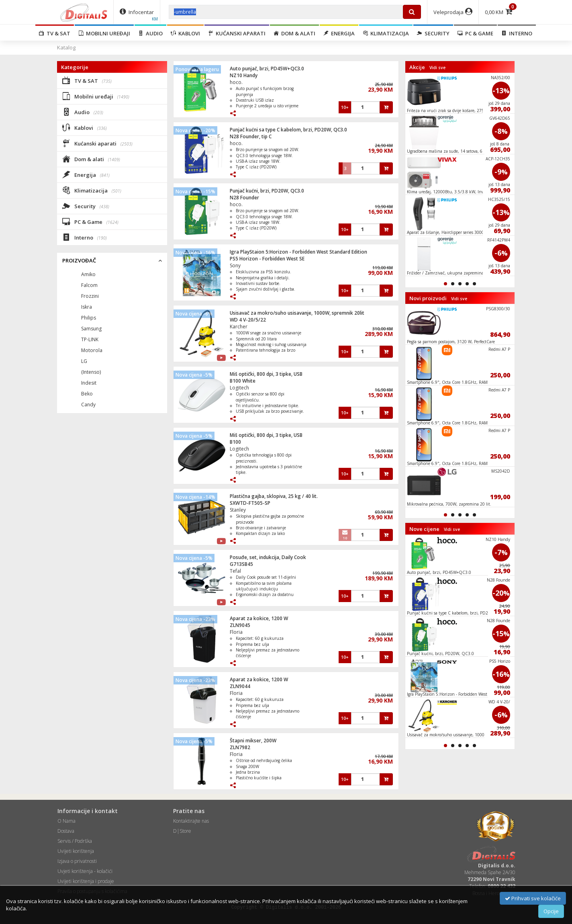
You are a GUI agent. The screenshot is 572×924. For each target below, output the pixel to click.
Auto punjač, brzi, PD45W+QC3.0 (267, 69)
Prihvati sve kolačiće (533, 898)
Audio (150, 33)
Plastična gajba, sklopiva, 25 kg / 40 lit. (274, 496)
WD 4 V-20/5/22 (248, 320)
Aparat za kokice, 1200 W (259, 618)
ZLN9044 (240, 686)
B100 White (243, 381)
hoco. (236, 82)
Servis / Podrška (75, 841)
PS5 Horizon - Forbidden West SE (267, 259)
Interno (517, 33)
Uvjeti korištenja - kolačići (85, 871)
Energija (339, 33)
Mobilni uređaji (104, 33)
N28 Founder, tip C (251, 136)
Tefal (235, 571)
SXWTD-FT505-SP (250, 503)
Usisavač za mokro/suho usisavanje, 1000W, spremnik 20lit (297, 313)
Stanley (238, 510)
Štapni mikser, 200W (253, 741)
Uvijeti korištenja (76, 851)
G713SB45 (241, 564)
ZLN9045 (240, 625)
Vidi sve (437, 68)
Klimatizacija (386, 33)
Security (433, 33)
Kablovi (185, 33)
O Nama (66, 821)
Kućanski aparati (237, 33)
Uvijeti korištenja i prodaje (86, 881)
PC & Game (475, 33)
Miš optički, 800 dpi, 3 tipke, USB (266, 374)
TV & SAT (55, 33)
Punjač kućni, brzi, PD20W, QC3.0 (267, 191)
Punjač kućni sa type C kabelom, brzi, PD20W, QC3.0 (288, 130)
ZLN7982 (240, 747)
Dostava (66, 831)
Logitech (239, 388)
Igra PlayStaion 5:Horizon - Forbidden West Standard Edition (298, 252)
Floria (236, 632)
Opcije (551, 911)
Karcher (239, 327)
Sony (235, 265)
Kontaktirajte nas (191, 821)
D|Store (182, 831)
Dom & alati (294, 33)
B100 (235, 442)
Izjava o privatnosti (77, 861)
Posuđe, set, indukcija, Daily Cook (268, 557)
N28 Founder (244, 198)
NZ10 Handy (244, 75)
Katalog (66, 47)
